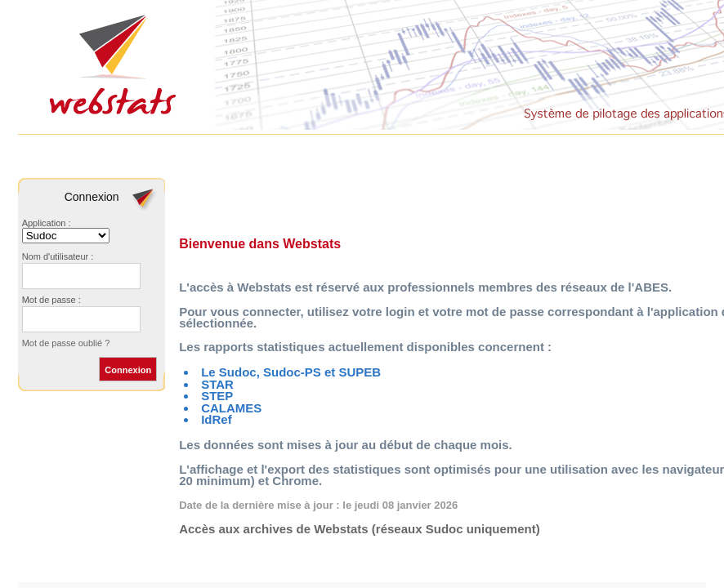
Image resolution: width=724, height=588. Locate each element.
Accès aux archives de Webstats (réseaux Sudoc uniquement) (360, 529)
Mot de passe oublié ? (66, 343)
